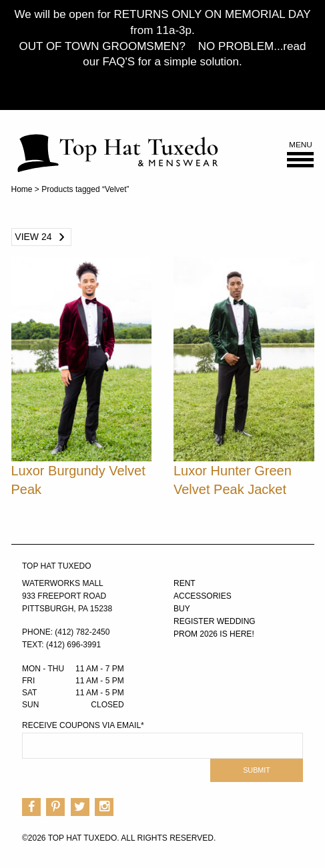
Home (22, 189)
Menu (300, 154)
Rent (185, 583)
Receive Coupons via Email (83, 725)
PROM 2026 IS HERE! (214, 634)
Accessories (203, 596)
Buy (182, 609)
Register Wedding (215, 621)
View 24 (33, 237)
